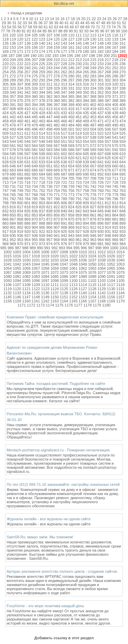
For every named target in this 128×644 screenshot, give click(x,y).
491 (123, 125)
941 (57, 236)
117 (123, 35)
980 (93, 244)
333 (86, 88)
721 (64, 182)
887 (35, 223)
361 (42, 96)
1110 (45, 285)
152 (5, 47)
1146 (17, 297)
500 (64, 129)
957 (49, 240)
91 (76, 31)
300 (93, 80)
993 (62, 248)
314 (71, 84)
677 (115, 170)
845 (100, 211)
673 (86, 170)
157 (42, 47)
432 (64, 113)
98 (113, 31)
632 (35, 162)
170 (13, 51)
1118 (120, 285)
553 (79, 141)
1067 (8, 272)
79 (13, 31)
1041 (8, 264)
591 (108, 150)
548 (42, 141)
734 (35, 186)
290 (20, 80)
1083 (36, 276)
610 (123, 154)
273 (20, 76)
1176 (69, 305)
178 (71, 51)
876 (79, 219)
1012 (101, 252)
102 (13, 35)
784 (27, 199)
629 (13, 162)
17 (68, 19)
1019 (45, 256)
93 (86, 31)
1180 (106, 305)
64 (61, 27)
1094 (17, 281)
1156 (111, 297)
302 (108, 80)
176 (57, 51)
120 (20, 39)
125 (57, 39)
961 (79, 240)
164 (93, 47)
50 (114, 23)
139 (35, 43)
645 (5, 166)
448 (57, 117)
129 (86, 39)
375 (20, 101)
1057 (36, 268)
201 (114, 56)
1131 (120, 289)
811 (100, 203)
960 (71, 240)
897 (108, 223)
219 (123, 60)
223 (27, 64)
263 (71, 72)
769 (42, 195)
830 (115, 207)
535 (71, 137)
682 (27, 174)
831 (123, 207)
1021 (64, 256)
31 (14, 23)
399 (71, 105)
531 (42, 137)
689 (79, 174)
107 (49, 35)
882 (123, 219)
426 (20, 113)
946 (93, 236)
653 (64, 166)
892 (71, 223)
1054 (8, 268)
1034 (64, 260)
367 (86, 96)
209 (49, 60)
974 (49, 244)
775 (86, 195)
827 (93, 207)
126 (64, 39)
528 (20, 137)
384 (86, 101)
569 (71, 146)
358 (20, 96)
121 (27, 39)
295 (57, 80)
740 (79, 186)
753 (49, 191)
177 (64, 51)
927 (79, 231)
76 (124, 27)
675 (100, 170)
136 (13, 43)
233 (100, 64)
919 (20, 231)
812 (108, 203)
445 (35, 117)
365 (71, 96)
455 (108, 117)
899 (123, 223)
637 (71, 162)
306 (13, 84)
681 (20, 174)
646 (13, 166)
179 (79, 51)
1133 (17, 293)
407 (5, 109)
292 (35, 80)
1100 (73, 281)
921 (35, 231)
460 (20, 121)
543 (5, 141)
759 (93, 191)
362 (49, 96)
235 (115, 64)
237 (5, 68)
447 (49, 117)
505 (100, 129)
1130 (111, 289)
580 (27, 150)
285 (108, 76)
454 (100, 117)
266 (93, 72)
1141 (92, 293)
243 (49, 68)
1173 (40, 305)
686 (57, 174)
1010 (83, 252)
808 (79, 203)
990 (40, 248)
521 (93, 133)
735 (42, 186)
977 (71, 244)
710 (108, 178)
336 (108, 88)
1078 (111, 272)
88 (60, 31)
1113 (73, 285)
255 (13, 72)
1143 (111, 293)
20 (83, 19)
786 (42, 199)
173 (35, 51)
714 (13, 182)
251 (108, 68)
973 (42, 244)
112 (86, 35)
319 (108, 84)
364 (64, 96)
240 (27, 68)
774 (79, 195)
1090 (101, 276)
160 (64, 47)
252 (115, 68)
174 (42, 51)
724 (86, 182)
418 (86, 109)
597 (27, 154)
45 (87, 23)
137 (20, 43)
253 (123, 68)
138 (27, 43)
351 (93, 92)
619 (64, 158)
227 (57, 64)
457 (123, 117)
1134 (26, 293)
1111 (55, 285)
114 (100, 35)
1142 (101, 293)
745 (115, 186)
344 (42, 92)
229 (71, 64)
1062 (83, 268)
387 (108, 101)
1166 (83, 301)
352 (100, 92)
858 (71, 215)
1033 (55, 260)
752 (42, 191)
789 (64, 199)
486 (86, 125)
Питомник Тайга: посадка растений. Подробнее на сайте (56, 384)
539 (100, 137)
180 (86, 51)
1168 (101, 301)
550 (57, 141)
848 (123, 211)
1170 (120, 301)
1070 (36, 272)
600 (49, 154)
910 (79, 227)
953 (20, 240)
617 (49, 158)
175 (49, 51)
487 (93, 125)
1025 (101, 256)
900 (5, 227)
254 (5, 72)
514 (42, 133)
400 (79, 105)
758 (86, 191)
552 (71, 141)
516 (57, 133)
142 (57, 43)
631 (27, 162)
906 (49, 227)
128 (79, 39)
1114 (83, 285)
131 (100, 39)
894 (86, 223)
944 (79, 236)
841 (71, 211)
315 (79, 84)
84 (39, 31)
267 (100, 72)
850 (13, 215)
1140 (83, 293)
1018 (36, 256)
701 (42, 178)
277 (49, 76)
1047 (64, 264)
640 (93, 162)
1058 (45, 268)
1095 (26, 281)
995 (76, 248)
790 (71, 199)
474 (123, 121)
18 (73, 19)
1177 (78, 305)
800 (20, 203)
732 (20, 186)
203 (5, 60)
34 (30, 23)
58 (30, 27)
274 (27, 76)
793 (93, 199)
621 (79, 158)
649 (35, 166)
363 (57, 96)
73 (109, 27)
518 (71, 133)
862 (100, 215)
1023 (83, 256)
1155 (101, 297)
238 (13, 68)
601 (57, 154)
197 (85, 56)
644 (123, 162)
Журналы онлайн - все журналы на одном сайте (48, 519)
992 (55, 248)
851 (20, 215)
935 (13, 236)
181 (93, 51)
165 (100, 47)
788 (57, 199)
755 (64, 191)
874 (64, 219)
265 (86, 72)
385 (93, 101)
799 (13, 203)
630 (20, 162)
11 (36, 19)
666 (35, 170)
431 (57, 113)
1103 (101, 281)
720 (57, 182)
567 (57, 146)
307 (20, 84)
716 (27, 182)
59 (35, 27)
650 (42, 166)
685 (49, 174)
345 (49, 92)
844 (93, 211)
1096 (36, 281)
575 (115, 146)
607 (100, 154)
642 (108, 162)
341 (20, 92)
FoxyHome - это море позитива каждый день (45, 606)
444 (27, 117)
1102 (92, 281)
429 (42, 113)
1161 (36, 301)
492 (5, 129)
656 (86, 166)
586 (71, 150)
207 (35, 60)
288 (5, 80)
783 (20, 199)
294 (49, 80)
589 (93, 150)
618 (57, 158)
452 (86, 117)
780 (123, 195)
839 (57, 211)
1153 (83, 297)
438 (108, 113)
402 (93, 105)
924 (57, 231)
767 (27, 195)
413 (49, 109)
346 (57, 92)
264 (79, 72)
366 (79, 96)
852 (27, 215)
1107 (17, 285)
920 (27, 231)
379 (49, 101)
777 (100, 195)
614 (27, 158)
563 (27, 146)
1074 (73, 272)
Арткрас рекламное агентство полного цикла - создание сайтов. (62, 571)
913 (100, 227)
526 (5, 137)
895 (93, 223)
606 (93, 154)
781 (5, 199)
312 (57, 84)
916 (123, 227)
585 (64, 150)
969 (13, 244)
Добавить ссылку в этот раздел (64, 638)
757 (79, 191)
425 (13, 113)
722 (71, 182)
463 (42, 121)
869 (27, 219)
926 (71, 231)
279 (64, 76)
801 (27, 203)
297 (71, 80)
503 (86, 129)
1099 (64, 281)
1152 (73, 297)
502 (79, 129)
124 (49, 39)
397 (57, 105)
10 (31, 19)
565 (42, 146)
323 (13, 88)
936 (20, 236)
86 (50, 31)
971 (27, 244)
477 (20, 125)
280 (71, 76)
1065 (111, 268)
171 (20, 51)
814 (123, 203)
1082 (26, 276)
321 (123, 84)
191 (41, 56)
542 (123, 137)
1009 (73, 252)
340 (13, 92)
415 (64, 109)
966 (115, 240)
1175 (59, 305)
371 (115, 96)
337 (115, 88)
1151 (64, 297)
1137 (55, 293)
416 (71, 109)
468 (79, 121)
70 (93, 27)
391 (13, 105)
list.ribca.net (64, 3)
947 (100, 236)
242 (42, 68)
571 (86, 146)
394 (35, 105)
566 (49, 146)
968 (5, 244)
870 (35, 219)
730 (5, 186)
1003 (17, 252)
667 (42, 170)
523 (108, 133)
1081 (17, 276)
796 (115, 199)
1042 (17, 264)
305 (5, 84)
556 (100, 141)
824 (71, 207)
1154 (92, 297)
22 (94, 19)
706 (79, 178)
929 (93, 231)
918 (13, 231)
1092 (120, 276)
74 (114, 27)
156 (35, 47)
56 (19, 27)
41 (67, 23)
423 (123, 109)
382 (71, 101)
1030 (26, 260)
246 (71, 68)
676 (108, 170)
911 (86, 227)
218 (115, 60)
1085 (55, 276)
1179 (97, 305)
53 (4, 27)
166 (108, 47)
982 (108, 244)
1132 (8, 293)
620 (71, 158)
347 (64, 92)
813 (115, 203)
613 (20, 158)
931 (108, 231)
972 (35, 244)
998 (98, 248)
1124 (55, 289)
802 (35, 203)
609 (115, 154)
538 (93, 137)
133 (115, 39)
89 (66, 31)
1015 (8, 256)
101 (5, 35)
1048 (73, 264)
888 (42, 223)
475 (5, 125)
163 (86, 47)
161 (71, 47)
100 (124, 31)
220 (5, 64)
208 (42, 60)
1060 (64, 268)
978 (79, 244)
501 (71, 129)
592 (115, 150)
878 (93, 219)
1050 (92, 264)
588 (86, 150)
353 (108, 92)
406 (123, 105)
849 (5, 215)
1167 (92, 301)
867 (13, 219)
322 (5, 88)
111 (79, 35)
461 (27, 121)
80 (18, 31)
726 (100, 182)
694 (115, 174)
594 (5, 154)
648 (27, 166)
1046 (55, 264)
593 (123, 150)
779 (115, 195)
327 (42, 88)
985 (3, 248)
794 (100, 199)
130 (93, 39)
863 (108, 215)
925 (64, 231)
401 (86, 105)
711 (115, 178)
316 (86, 84)
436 (93, 113)
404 (108, 105)
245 (64, 68)
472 (108, 121)
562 (20, 146)
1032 (45, 260)
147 (93, 43)
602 (64, 154)
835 (27, 211)
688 (71, 174)
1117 (111, 285)
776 (93, 195)
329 (57, 88)
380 (57, 101)
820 (42, 207)
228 (64, 64)
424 (5, 113)
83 (34, 31)
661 (123, 166)
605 (86, 154)
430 (49, 113)
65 (67, 27)
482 (57, 125)
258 (35, 72)
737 (57, 186)
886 (27, 223)
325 (27, 88)
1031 (36, 260)
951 (5, 240)
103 (20, 35)
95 (97, 31)
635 (57, 162)
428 (35, 113)
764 (5, 195)
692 (100, 174)
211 (64, 60)
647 (20, 166)
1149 (45, 297)
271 (5, 76)
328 (49, 88)
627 (123, 158)
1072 (55, 272)
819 (35, 207)
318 (100, 84)
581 (35, 150)
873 (57, 219)
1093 (8, 281)
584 (57, 150)
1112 (64, 285)
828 (100, 207)
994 (69, 248)
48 (103, 23)
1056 (26, 268)
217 (108, 60)
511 (20, 133)
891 (64, 223)
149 (108, 43)
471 (100, 121)
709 (100, 178)
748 (13, 191)
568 (64, 146)
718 (42, 182)
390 (5, 105)
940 (49, 236)
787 (49, 199)
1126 (73, 289)
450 (71, 117)
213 (79, 60)
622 (86, 158)
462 (35, 121)
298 (79, 80)
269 (115, 72)
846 (108, 211)
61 (46, 27)
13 (47, 19)
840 (64, 211)
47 (98, 23)
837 (42, 211)
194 (63, 56)
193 (55, 56)
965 (108, 240)
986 (11, 248)
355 (123, 92)
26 (115, 19)
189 (26, 56)
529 (27, 137)
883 (5, 223)
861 (93, 215)
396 (49, 105)
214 (86, 60)
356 (5, 96)
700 (35, 178)
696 (5, 178)
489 (108, 125)
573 (100, 146)
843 (86, 211)
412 (42, 109)
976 (64, 244)
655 (79, 166)
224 (35, 64)
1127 (83, 289)
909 (71, 227)
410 (27, 109)
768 (35, 195)
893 (79, 223)
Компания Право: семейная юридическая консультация (55, 317)
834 (20, 211)
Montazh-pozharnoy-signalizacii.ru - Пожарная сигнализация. (58, 450)
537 (86, 137)
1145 (8, 297)
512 (27, 133)
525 (123, 133)
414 (57, 109)
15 (57, 19)
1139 (73, 293)
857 (64, 215)
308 (27, 84)
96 (102, 31)
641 (100, 162)
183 (108, 51)
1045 (45, 264)
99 (118, 31)
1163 (55, 301)
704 (64, 178)
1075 (83, 272)
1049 (83, 264)
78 (8, 31)
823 (64, 207)
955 (35, 240)
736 (49, 186)
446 (42, 117)
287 (123, 76)
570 (79, 146)
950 (123, 236)
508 (123, 129)
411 (35, 109)
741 (86, 186)
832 (5, 211)
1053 (120, 264)
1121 (26, 289)
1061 (73, 268)
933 (123, 231)
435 (86, 113)
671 (71, 170)
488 (100, 125)
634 (49, 162)
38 (51, 23)
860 (86, 215)
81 (24, 31)
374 (13, 101)
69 (87, 27)
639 (86, 162)
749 (20, 191)
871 (42, 219)
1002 (8, 252)
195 (70, 56)
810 (93, 203)
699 (27, 178)
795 (108, 199)
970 (20, 244)
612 (13, 158)
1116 (101, 285)
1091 (111, 276)
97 (107, 31)
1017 (26, 256)
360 (35, 96)
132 (108, 39)
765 (13, 195)
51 (119, 23)
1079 (120, 272)
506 (108, 129)
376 (27, 101)
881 (115, 219)
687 (64, 174)
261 (57, 72)
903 (27, 227)
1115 (92, 285)
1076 (92, 272)
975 (57, 244)
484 (71, 125)
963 (93, 240)
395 (42, 105)
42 (72, 23)
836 (35, 211)
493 (13, 129)
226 (49, 64)
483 (64, 125)
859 (79, 215)
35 (35, 23)
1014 (120, 252)
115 (108, 35)
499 (57, 129)
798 (5, 203)
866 (5, 219)
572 (93, 146)
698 (20, 178)
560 (5, 146)
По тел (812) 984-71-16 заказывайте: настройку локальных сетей (63, 484)
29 (4, 23)
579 (20, 150)
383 (79, 101)
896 (100, 223)
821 (49, 207)
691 (93, 174)
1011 (92, 252)
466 (64, 121)
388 (115, 101)
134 (123, 39)
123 (42, 39)
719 (49, 182)
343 (35, 92)
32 (19, 23)
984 (123, 244)
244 (57, 68)
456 (115, 117)
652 (57, 166)
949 (115, 236)
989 (33, 248)
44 (82, 23)
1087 (73, 276)
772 (64, 195)
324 (20, 88)
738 (64, 186)
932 (115, 231)
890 (57, 223)
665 (27, 170)
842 (79, 211)
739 (71, 186)
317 (93, 84)
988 (25, 248)
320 (115, 84)
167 (115, 47)
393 (27, 105)
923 (49, 231)
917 (5, 231)
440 (123, 113)
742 (93, 186)
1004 (26, 252)
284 (100, 76)
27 (120, 19)
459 (13, 121)
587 (79, 150)
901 (13, 227)
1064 (101, 268)
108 (57, 35)
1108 (26, 285)
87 (55, 31)
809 (86, 203)
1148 (36, 297)
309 (35, 84)
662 (5, 170)
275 (35, 76)
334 (93, 88)
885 (20, 223)
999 (106, 248)
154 (20, 47)
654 (71, 166)
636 (64, 162)
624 (100, 158)
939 (42, 236)
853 (35, 215)
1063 (92, 268)
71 (98, 27)
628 (5, 162)
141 (49, 43)
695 (123, 174)
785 (35, 199)
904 (35, 227)
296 (64, 80)
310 (42, 84)
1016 (17, 256)
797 (123, 199)
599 (42, 154)
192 (48, 56)
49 (109, 23)
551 (64, 141)
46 (93, 23)
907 (57, 227)
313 (64, 84)
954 (27, 240)
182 (100, 51)
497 (42, 129)
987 (18, 248)
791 (79, 199)
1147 (26, 297)
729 (123, 182)
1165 (73, 301)
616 (42, 158)
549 (49, 141)
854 (42, 215)
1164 (64, 301)
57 (25, 27)
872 (49, 219)
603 (71, 154)
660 (115, 166)
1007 (55, 252)
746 (123, 186)
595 (13, 154)
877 (86, 219)
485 (79, 125)
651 (49, 166)
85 (45, 31)
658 (100, 166)
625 (108, 158)
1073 (64, 272)
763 (123, 191)
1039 (111, 260)
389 (123, 101)
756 (71, 191)
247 (79, 68)
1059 (55, 268)
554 (86, 141)
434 (79, 113)
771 (57, 195)
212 (71, 60)
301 (100, 80)
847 (115, 211)
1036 (83, 260)
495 (27, 129)
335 (100, 88)
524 (115, 133)
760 (100, 191)
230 (79, 64)
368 (93, 96)
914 (108, 227)
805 (57, 203)
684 (42, 174)
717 (35, 182)
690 (86, 174)
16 (62, 19)
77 (3, 31)
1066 (120, 268)
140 (42, 43)
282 (86, 76)
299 (86, 80)
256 (20, 72)
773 (71, 195)
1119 (8, 289)
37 (46, 23)
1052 (111, 264)
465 (57, 121)
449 (64, 117)
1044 (36, 264)
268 (108, 72)
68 (82, 27)
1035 (73, 260)
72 (103, 27)
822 (57, 207)
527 (13, 137)
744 (108, 186)
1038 (101, 260)
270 (123, 72)
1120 (17, 289)
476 (13, 125)
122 (35, 39)
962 (86, 240)
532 (49, 137)
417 (79, 109)
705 (71, 178)
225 (42, 64)
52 (124, 23)
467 (71, 121)
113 (93, 35)
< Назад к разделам (25, 13)
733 (27, 186)
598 (35, 154)
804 (49, 203)
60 (40, 27)
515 (49, 133)
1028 (8, 260)
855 (49, 215)
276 (42, 76)
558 (115, 141)
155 (27, 47)
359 (27, 96)
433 (71, 113)
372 (123, 96)
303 (115, 80)
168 (123, 47)
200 (106, 56)
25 (110, 19)
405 (115, 105)
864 (115, 215)
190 (33, 56)
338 (123, 88)
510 (13, 133)
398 (64, 105)
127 (71, 39)
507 (115, 129)
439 (115, 113)
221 (13, 64)
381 (64, 101)
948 (108, 236)
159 (57, 47)
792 (86, 199)
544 (13, 141)
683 (35, 174)
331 (71, 88)
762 (115, 191)
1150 (55, 297)
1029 (17, 260)
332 (79, 88)
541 (115, 137)
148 (100, 43)
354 (115, 92)
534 (64, 137)
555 (93, 141)
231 (86, 64)
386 (100, 101)
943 (71, 236)
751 (35, 191)
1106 (8, 285)
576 (123, 146)
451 (79, 117)
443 (20, 117)
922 (42, 231)
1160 (26, 301)
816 (13, 207)
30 (9, 23)
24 (104, 19)
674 (93, 170)
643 (115, 162)
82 (29, 31)
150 (115, 43)
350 (86, 92)
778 (108, 195)
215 (93, 60)
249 (93, 68)
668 (49, 170)
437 (100, 113)
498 (49, 129)
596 (20, 154)
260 (49, 72)
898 (115, 223)
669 (57, 170)
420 (100, 109)
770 (49, 195)
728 (115, 182)
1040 (120, 260)
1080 (8, 276)
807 (71, 203)
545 (20, 141)
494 (20, 129)
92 (81, 31)
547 (35, 141)
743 (100, 186)
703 (57, 178)
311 (49, 84)
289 (13, 80)
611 (5, 158)
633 (42, 162)
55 (14, 27)
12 (42, 19)
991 (47, 248)
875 (71, 219)
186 (4, 56)
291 (27, 80)
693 (108, 174)
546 (27, 141)
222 (20, 64)
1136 (45, 293)
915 (115, 227)
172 (27, 51)
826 (86, 207)
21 (88, 19)
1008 (64, 252)
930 (100, 231)
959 (64, 240)
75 (119, 27)
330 (64, 88)
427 (27, 113)
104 (27, 35)
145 (79, 43)
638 (79, 162)
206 (27, 60)
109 (64, 35)
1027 (120, 256)
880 (108, 219)
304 (123, 80)
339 (5, 92)
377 (35, 101)
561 (13, 146)
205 (20, 60)
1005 (36, 252)
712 (123, 178)
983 (115, 244)
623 (93, 158)
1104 (111, 281)
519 (79, 133)
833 (13, 211)
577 (5, 150)
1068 (17, 272)
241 (35, 68)
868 (20, 219)
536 (79, 137)
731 (13, 186)
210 (57, 60)
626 (115, 158)
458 (5, 121)
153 (13, 47)
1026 (111, 256)
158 (49, 47)
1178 (87, 305)
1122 (36, 289)
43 (77, 23)
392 (20, 105)
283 (93, 76)
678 (123, 170)
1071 (45, 272)
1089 (92, 276)
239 (20, 68)
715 (20, 182)
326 (35, 88)
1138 (64, 293)
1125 (64, 289)
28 (125, 19)
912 (93, 227)
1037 (92, 260)
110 (71, 35)
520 (86, 133)
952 (13, 240)
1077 (101, 272)
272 (13, 76)
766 (20, 195)
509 (5, 133)
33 (25, 23)
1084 (45, 276)
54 (9, 27)
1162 (45, 301)
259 (42, 72)
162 (79, 47)
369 (100, 96)
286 (115, 76)
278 (57, 76)
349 (79, 92)
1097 (45, 281)
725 (93, 182)
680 (13, 174)
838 (49, 211)
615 (35, 158)
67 (77, 27)
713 (5, 182)
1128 (92, 289)
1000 (114, 248)
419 (93, 109)
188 (19, 56)
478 (27, 125)
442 (13, 117)
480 (42, 125)
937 (27, 236)
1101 (83, 281)
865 (123, 215)
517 (64, 133)
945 (86, 236)
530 (35, 137)
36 (40, 23)
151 (123, 43)
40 (61, 23)
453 (93, 117)
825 (79, 207)
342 (27, 92)
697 (13, 178)
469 (86, 121)
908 (64, 227)
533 (57, 137)
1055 (17, 268)
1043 (26, 264)
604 (79, 154)
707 (86, 178)
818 (27, 207)
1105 (120, 281)
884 (13, 223)
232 (93, 64)
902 (20, 227)
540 (108, 137)
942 (64, 236)
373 (5, 101)
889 (49, 223)
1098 (55, 281)
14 (52, 19)
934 (5, 236)
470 (93, 121)
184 (115, 51)
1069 (26, 272)
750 (27, 191)
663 (13, 170)
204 (13, 60)
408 (13, 109)
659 (108, 166)
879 (100, 219)
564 (35, 146)
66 (72, 27)
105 (35, 35)
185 (123, 51)
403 (100, 105)
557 (108, 141)
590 (100, 150)
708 (93, 178)
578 (13, 150)
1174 (50, 305)
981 (100, 244)
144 (71, 43)
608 (108, 154)
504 (93, 129)
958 (57, 240)
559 (123, 141)
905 (42, 227)
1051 (101, 264)
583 (49, 150)
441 (5, 117)
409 (20, 109)
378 (42, 101)
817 (20, 207)
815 (5, 207)
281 (79, 76)
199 (99, 56)
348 (71, 92)
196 (77, 56)
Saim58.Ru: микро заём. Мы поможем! (40, 537)
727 (108, 182)
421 (108, 109)
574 (108, 146)
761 (108, 191)
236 (123, 64)
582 (42, 150)
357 (13, 96)
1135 (36, 293)
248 (86, 68)
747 (5, 191)
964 (100, 240)
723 (79, 182)
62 (51, 27)
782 (13, 199)
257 (27, 72)
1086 (64, 276)
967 (123, 240)
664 (20, 170)
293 (42, 80)
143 (64, 43)
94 (92, 31)
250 (100, 68)
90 (71, 31)
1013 (111, 252)
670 (64, 170)
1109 (36, 285)
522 (100, 133)
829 (108, 207)
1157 (120, 297)
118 (5, 39)
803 (42, 203)
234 (108, 64)
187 (12, 56)
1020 (55, 256)
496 (35, 129)
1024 (92, 256)
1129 (101, 289)
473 (115, 121)
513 (35, 133)
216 (100, 60)
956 (42, 240)
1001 (124, 248)
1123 (45, 289)
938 (35, 236)
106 (42, 35)
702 (49, 178)
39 (56, 23)
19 (78, 19)
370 (108, 96)
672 (79, 170)
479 (35, 125)
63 (56, 27)
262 (64, 72)
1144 (120, 293)
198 (92, 56)
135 (5, 43)
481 (49, 125)
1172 (31, 305)
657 (93, 166)
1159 (17, 301)
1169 (111, 301)
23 (99, 19)
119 (13, 39)
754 (57, 191)
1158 (8, 301)
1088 (83, 276)
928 (86, 231)
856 (57, 215)
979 (86, 244)
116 (115, 35)
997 (91, 248)
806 (64, 203)
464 (49, 121)
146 (86, 43)
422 (115, 109)
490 (115, 125)
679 (5, 174)
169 (5, 51)
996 (84, 248)
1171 (22, 305)
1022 (73, 256)
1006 (45, 252)
